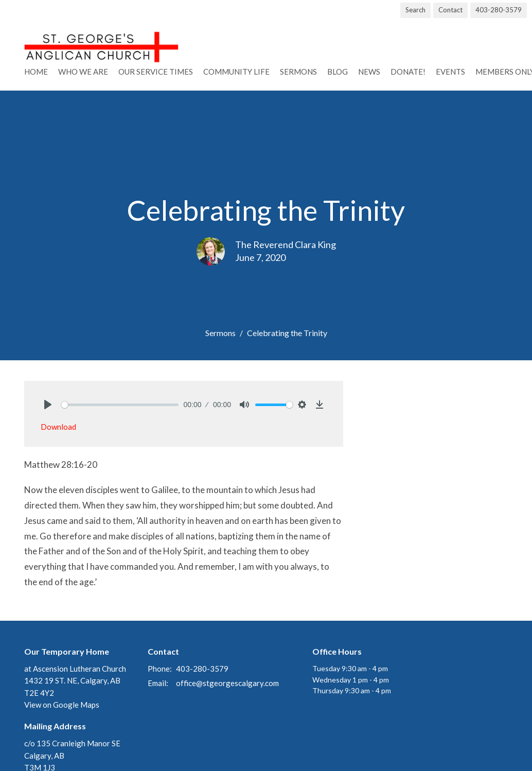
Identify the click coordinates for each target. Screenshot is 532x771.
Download (58, 427)
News (369, 72)
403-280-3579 (499, 10)
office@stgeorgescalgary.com (227, 683)
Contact (450, 10)
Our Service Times (156, 72)
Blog (338, 72)
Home (36, 72)
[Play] (48, 405)
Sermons (298, 72)
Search (415, 10)
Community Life (236, 72)
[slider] (120, 405)
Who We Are (83, 72)
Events (450, 72)
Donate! (408, 72)
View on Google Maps (62, 705)
